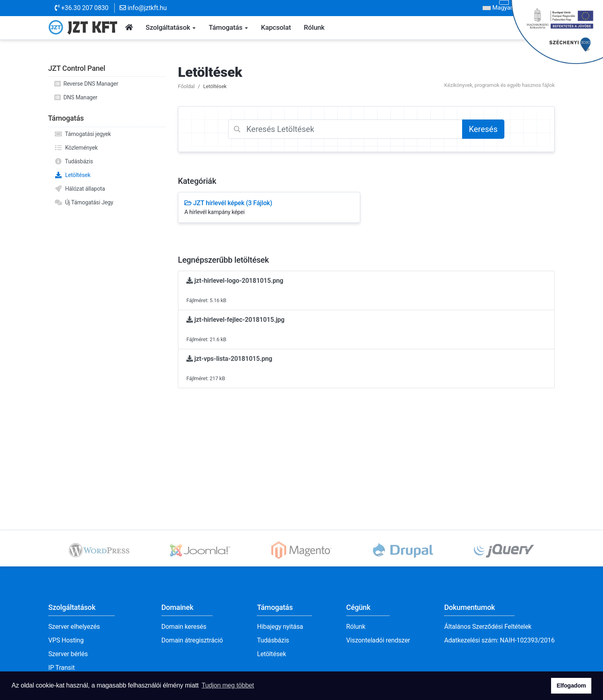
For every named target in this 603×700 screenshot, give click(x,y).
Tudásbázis (74, 161)
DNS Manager (76, 97)
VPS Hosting (66, 640)
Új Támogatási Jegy (84, 202)
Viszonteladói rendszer (378, 640)
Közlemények (76, 148)
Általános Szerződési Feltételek (488, 627)
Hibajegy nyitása (280, 627)
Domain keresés (184, 627)
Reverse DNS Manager (86, 84)
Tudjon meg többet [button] (228, 685)
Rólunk (356, 627)
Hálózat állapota (80, 189)
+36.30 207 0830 (82, 8)
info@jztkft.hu (143, 8)
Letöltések (72, 175)
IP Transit (62, 668)
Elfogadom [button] (571, 686)
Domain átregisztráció (192, 640)
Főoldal (186, 86)
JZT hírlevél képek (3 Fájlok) (269, 208)
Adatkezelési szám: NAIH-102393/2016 (499, 640)
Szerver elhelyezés (74, 627)
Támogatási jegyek (83, 134)
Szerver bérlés (68, 654)
